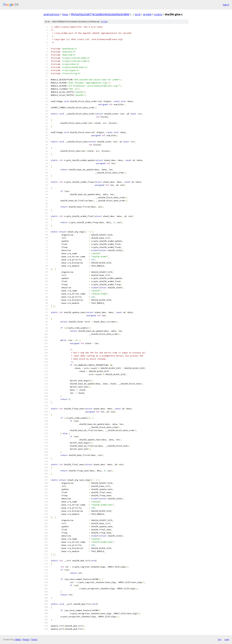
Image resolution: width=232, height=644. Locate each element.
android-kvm (52, 14)
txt (220, 639)
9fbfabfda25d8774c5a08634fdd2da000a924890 (100, 14)
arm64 (147, 14)
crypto (158, 14)
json (227, 639)
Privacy (26, 639)
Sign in (226, 5)
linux (65, 14)
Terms (34, 639)
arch (138, 14)
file (104, 22)
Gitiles (18, 639)
